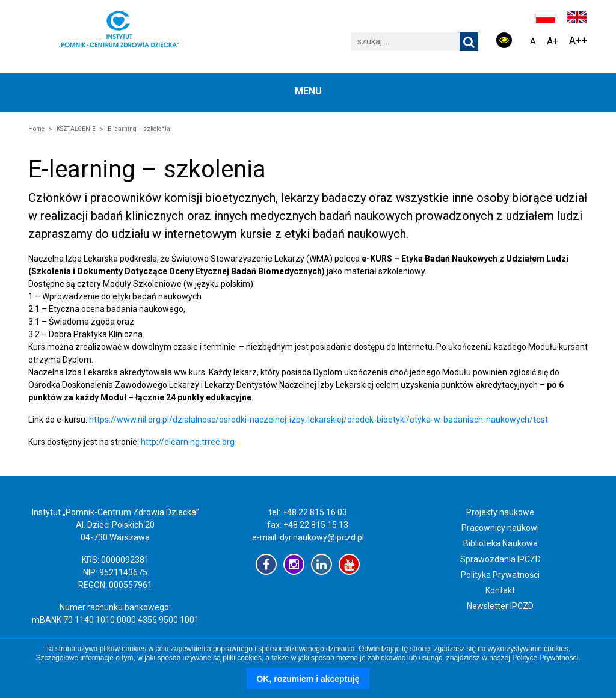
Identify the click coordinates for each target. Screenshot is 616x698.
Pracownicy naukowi (500, 528)
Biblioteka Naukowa (500, 543)
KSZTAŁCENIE (76, 129)
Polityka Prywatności (500, 575)
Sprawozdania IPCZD (500, 559)
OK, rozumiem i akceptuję (308, 679)
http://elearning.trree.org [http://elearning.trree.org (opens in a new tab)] (188, 442)
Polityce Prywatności (545, 658)
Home (36, 129)
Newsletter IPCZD (500, 606)
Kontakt (500, 590)
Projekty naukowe (500, 512)
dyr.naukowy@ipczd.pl (322, 537)
